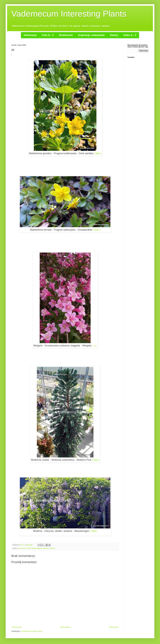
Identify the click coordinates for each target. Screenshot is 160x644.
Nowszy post (17, 627)
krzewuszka (22, 548)
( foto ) (98, 153)
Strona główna (65, 627)
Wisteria (52, 548)
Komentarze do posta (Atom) (32, 631)
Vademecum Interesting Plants (69, 14)
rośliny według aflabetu (34, 548)
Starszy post (114, 627)
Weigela (46, 548)
